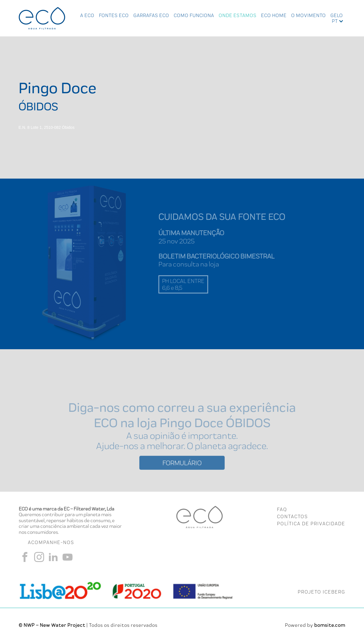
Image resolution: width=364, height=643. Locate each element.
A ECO (87, 15)
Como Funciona (194, 15)
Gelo (337, 15)
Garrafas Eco (151, 15)
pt (335, 21)
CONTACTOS (292, 516)
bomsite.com (330, 625)
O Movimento (309, 15)
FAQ (282, 509)
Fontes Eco (114, 15)
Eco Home (274, 15)
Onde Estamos (238, 15)
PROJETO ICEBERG (321, 592)
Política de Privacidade (311, 524)
